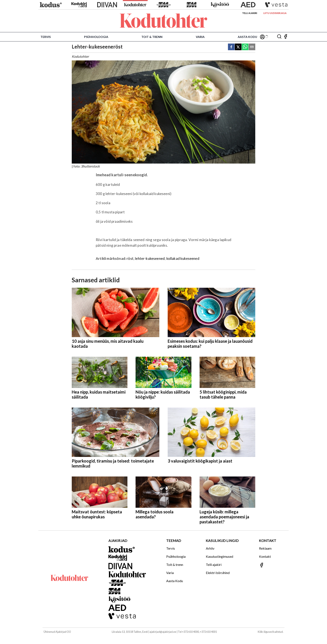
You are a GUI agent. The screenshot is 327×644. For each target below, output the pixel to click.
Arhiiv (210, 548)
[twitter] (238, 47)
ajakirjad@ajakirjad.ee (163, 632)
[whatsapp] (245, 47)
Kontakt (265, 556)
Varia (200, 37)
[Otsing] (279, 37)
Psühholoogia (96, 37)
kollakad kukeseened (183, 258)
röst (130, 258)
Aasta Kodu (247, 37)
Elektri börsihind (218, 573)
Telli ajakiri (250, 13)
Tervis (46, 37)
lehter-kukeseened (150, 258)
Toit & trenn (152, 37)
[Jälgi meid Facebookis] (285, 37)
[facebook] (231, 47)
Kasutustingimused (219, 556)
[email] (252, 47)
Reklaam (265, 548)
